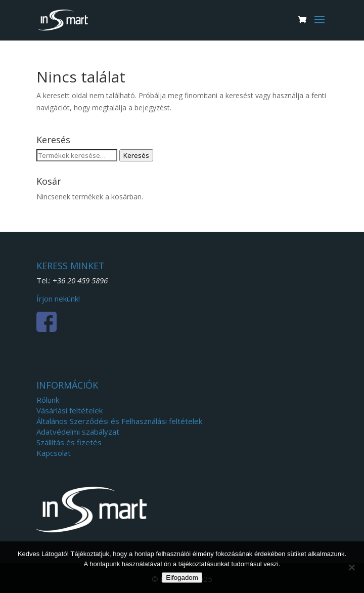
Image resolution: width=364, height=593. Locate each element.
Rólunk (48, 400)
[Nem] (351, 567)
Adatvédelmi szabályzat (78, 432)
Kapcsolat (54, 453)
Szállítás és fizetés (69, 442)
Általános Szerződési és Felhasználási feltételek (119, 421)
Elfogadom (182, 578)
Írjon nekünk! (58, 299)
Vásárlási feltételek (70, 410)
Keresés (136, 155)
